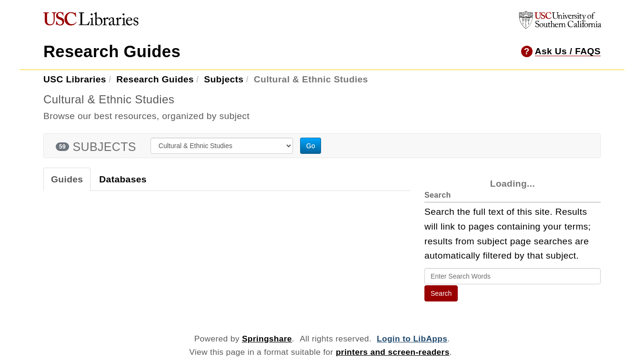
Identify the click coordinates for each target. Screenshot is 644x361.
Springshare (267, 339)
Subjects (224, 79)
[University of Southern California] (560, 26)
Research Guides (112, 51)
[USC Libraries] (91, 21)
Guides (67, 179)
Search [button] (441, 293)
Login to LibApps (412, 339)
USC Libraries (75, 79)
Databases (123, 179)
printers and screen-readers (393, 352)
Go (311, 146)
